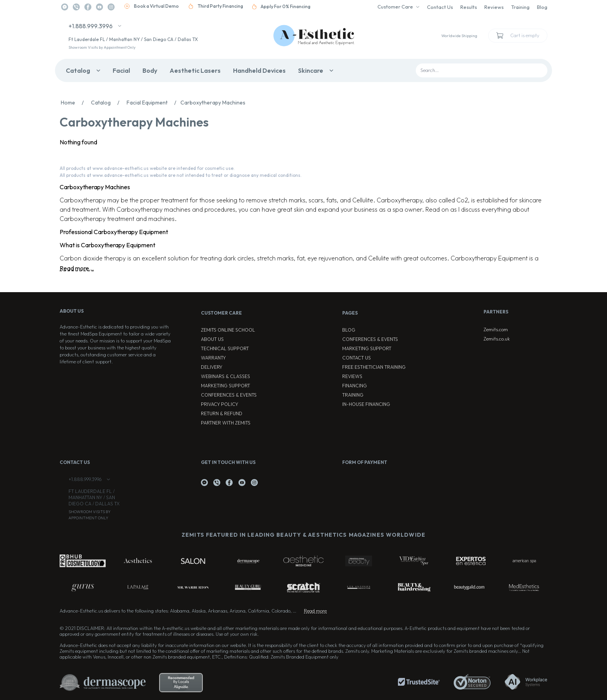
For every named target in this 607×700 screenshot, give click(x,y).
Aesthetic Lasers (195, 70)
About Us (212, 339)
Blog (542, 7)
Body (150, 70)
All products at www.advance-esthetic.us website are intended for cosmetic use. (147, 168)
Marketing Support (225, 386)
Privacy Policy (219, 404)
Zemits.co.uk (497, 339)
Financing (355, 386)
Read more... (77, 268)
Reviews (494, 7)
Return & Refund (222, 413)
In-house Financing (366, 404)
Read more (315, 611)
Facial (121, 70)
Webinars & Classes (225, 376)
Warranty (213, 358)
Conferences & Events (229, 395)
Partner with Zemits (226, 423)
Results (469, 7)
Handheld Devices (259, 70)
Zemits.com (496, 329)
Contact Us (440, 7)
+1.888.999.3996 (91, 26)
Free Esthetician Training (374, 367)
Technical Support (225, 348)
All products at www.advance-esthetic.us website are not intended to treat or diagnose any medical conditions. (181, 175)
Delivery (212, 367)
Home (74, 103)
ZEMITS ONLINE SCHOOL (228, 330)
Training (520, 7)
